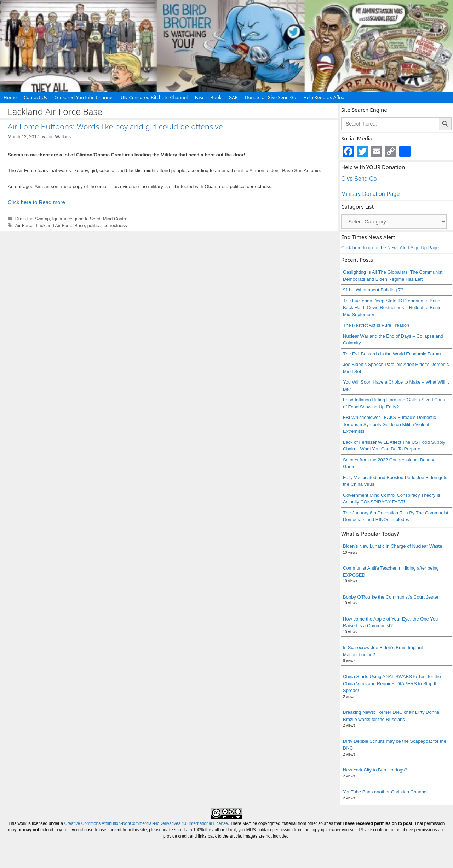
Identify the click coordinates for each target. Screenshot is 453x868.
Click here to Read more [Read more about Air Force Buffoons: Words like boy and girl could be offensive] (36, 202)
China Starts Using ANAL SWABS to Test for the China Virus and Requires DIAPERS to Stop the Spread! (392, 683)
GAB (233, 97)
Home (10, 97)
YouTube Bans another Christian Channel (385, 792)
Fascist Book (208, 97)
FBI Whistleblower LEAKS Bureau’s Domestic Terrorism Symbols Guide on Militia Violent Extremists (389, 424)
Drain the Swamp (33, 219)
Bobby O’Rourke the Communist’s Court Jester (391, 597)
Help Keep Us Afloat (325, 97)
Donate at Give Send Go (271, 97)
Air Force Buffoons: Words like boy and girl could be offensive (115, 126)
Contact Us (35, 97)
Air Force (24, 225)
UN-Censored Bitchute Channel (154, 97)
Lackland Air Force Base (60, 225)
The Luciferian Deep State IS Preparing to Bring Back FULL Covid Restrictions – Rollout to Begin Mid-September (392, 308)
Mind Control (116, 219)
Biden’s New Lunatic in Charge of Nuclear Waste (392, 546)
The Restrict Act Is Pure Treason (376, 325)
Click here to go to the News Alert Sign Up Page (390, 248)
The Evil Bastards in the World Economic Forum (392, 354)
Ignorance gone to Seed (76, 219)
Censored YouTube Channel (84, 97)
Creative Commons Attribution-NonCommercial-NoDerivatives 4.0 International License (146, 823)
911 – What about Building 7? (373, 290)
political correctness (107, 225)
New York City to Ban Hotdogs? (375, 770)
